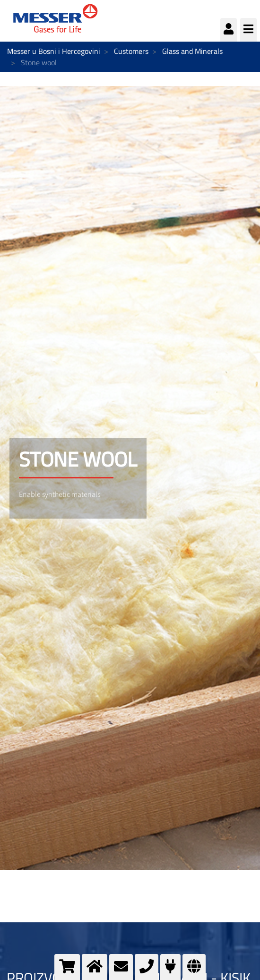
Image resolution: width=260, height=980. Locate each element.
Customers (131, 51)
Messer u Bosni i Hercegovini (54, 51)
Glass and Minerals (192, 51)
